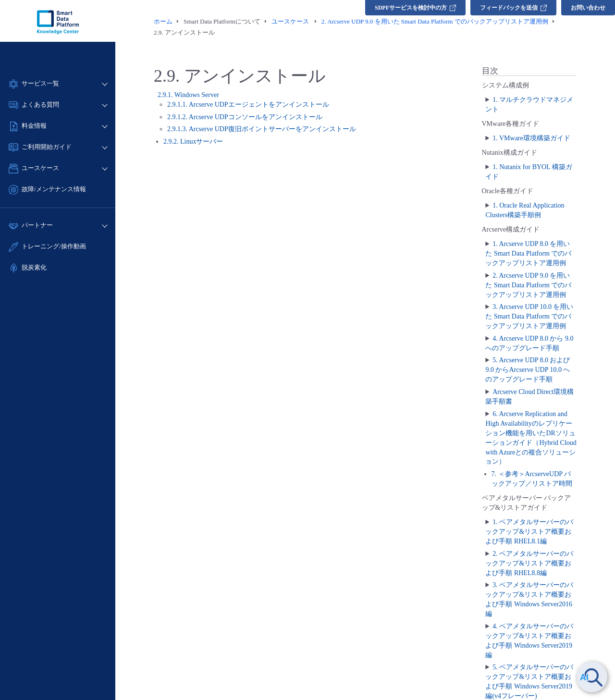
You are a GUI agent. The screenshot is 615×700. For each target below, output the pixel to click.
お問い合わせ (588, 8)
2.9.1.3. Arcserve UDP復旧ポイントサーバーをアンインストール (262, 129)
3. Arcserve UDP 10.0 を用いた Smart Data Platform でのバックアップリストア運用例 (529, 316)
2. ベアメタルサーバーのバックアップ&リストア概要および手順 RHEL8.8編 (529, 563)
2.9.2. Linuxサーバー (193, 141)
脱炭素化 (34, 267)
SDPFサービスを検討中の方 (415, 8)
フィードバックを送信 (513, 8)
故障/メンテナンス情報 (54, 189)
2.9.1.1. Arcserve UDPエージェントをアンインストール (248, 104)
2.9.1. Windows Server (188, 95)
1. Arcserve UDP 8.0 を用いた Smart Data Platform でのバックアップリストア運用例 (528, 253)
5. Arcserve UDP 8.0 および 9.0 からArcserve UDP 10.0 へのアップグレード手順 (528, 370)
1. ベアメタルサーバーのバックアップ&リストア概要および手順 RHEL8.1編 (529, 532)
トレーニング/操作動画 (54, 246)
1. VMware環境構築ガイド (531, 138)
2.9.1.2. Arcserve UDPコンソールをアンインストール (245, 117)
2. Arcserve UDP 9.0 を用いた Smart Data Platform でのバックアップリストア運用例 (528, 285)
